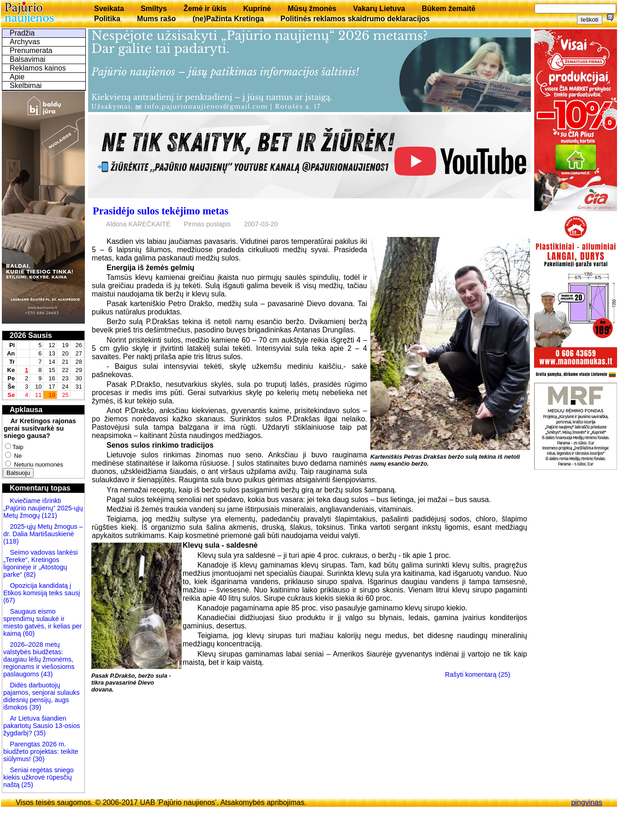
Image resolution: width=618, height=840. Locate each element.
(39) (35, 707)
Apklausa (26, 410)
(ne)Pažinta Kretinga (228, 19)
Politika (107, 19)
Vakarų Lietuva (379, 9)
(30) (38, 759)
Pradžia (22, 33)
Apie (17, 77)
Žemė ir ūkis (205, 9)
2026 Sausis (31, 335)
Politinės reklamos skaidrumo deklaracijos (355, 19)
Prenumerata (31, 50)
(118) (11, 541)
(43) (46, 674)
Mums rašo (156, 19)
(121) (49, 515)
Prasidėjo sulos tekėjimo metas (160, 211)
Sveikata (109, 9)
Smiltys (154, 9)
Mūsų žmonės (312, 9)
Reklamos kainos (38, 68)
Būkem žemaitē (449, 9)
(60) (28, 633)
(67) (9, 600)
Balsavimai (27, 59)
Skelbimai (26, 86)
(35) (39, 733)
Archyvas (25, 42)
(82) (30, 574)
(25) (26, 785)
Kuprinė (257, 9)
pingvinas (587, 802)
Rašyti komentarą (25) (478, 674)
